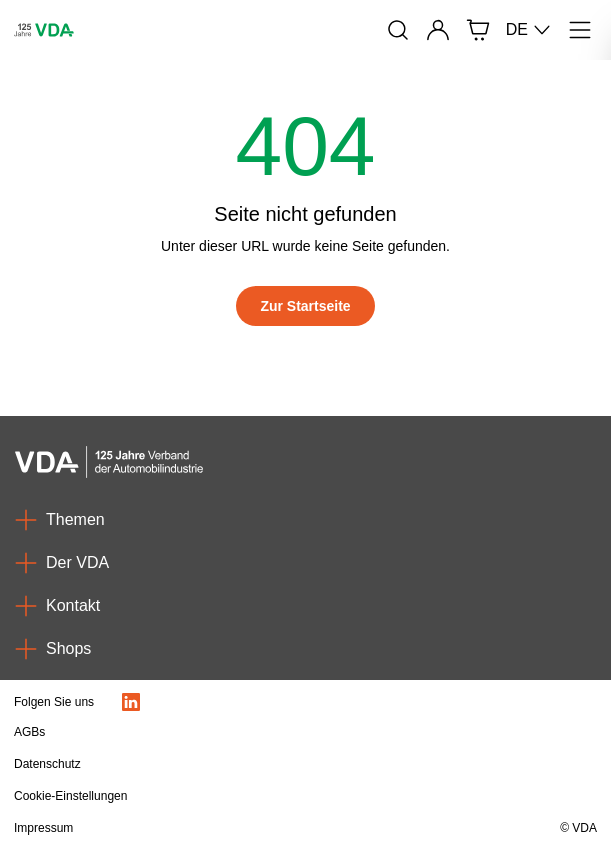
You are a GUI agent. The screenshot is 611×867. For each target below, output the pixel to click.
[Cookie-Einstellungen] (218, 796)
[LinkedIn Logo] (131, 702)
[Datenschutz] (218, 764)
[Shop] (478, 30)
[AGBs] (218, 732)
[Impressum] (218, 828)
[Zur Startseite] (305, 306)
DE (529, 30)
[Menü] (580, 30)
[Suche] (398, 30)
